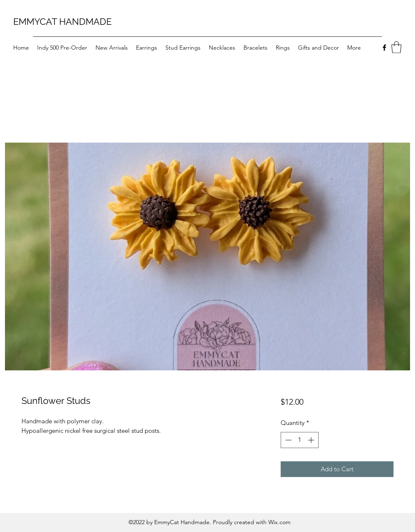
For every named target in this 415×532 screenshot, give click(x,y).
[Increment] (312, 440)
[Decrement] (287, 440)
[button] (396, 47)
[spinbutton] (299, 440)
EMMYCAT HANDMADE (62, 21)
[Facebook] (384, 48)
